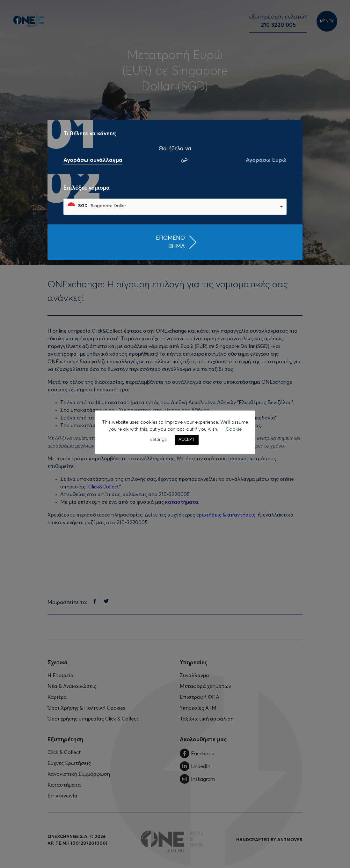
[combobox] (175, 207)
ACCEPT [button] (187, 440)
